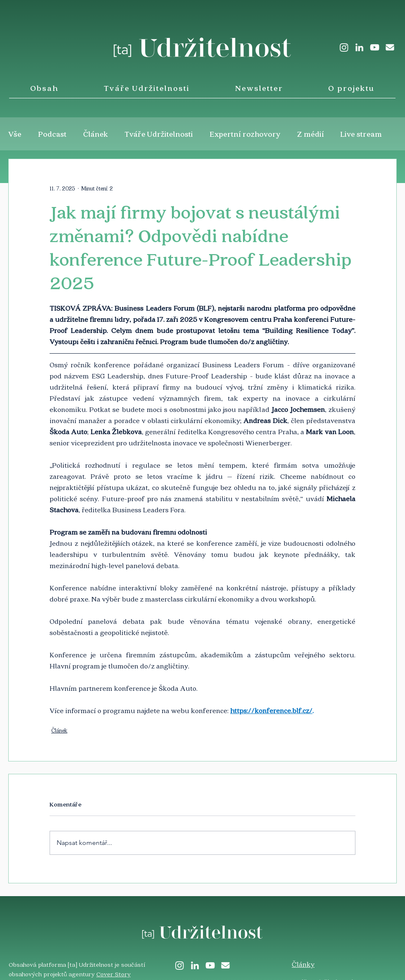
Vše (15, 134)
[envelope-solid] (390, 47)
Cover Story (113, 974)
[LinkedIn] (359, 47)
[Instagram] (344, 47)
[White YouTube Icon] (375, 47)
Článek (95, 134)
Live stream (361, 134)
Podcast (52, 134)
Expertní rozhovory (245, 134)
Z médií (311, 134)
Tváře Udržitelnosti (159, 134)
